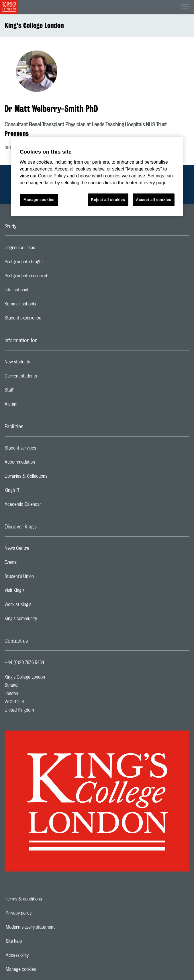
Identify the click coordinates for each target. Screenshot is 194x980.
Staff (32, 392)
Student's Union (42, 578)
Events (33, 564)
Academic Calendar (46, 506)
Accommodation (43, 464)
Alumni (34, 406)
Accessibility (37, 955)
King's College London (34, 25)
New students (40, 363)
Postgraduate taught (47, 263)
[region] (97, 176)
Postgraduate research (49, 277)
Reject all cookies (108, 200)
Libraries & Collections (49, 478)
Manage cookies (41, 969)
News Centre (40, 550)
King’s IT (35, 492)
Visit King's (37, 592)
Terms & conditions (44, 899)
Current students (44, 377)
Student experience (46, 319)
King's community (44, 620)
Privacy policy (38, 913)
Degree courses (43, 249)
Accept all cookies (153, 200)
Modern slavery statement (50, 927)
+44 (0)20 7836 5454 (24, 663)
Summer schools (43, 305)
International (39, 291)
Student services (43, 450)
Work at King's (41, 606)
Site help (34, 941)
